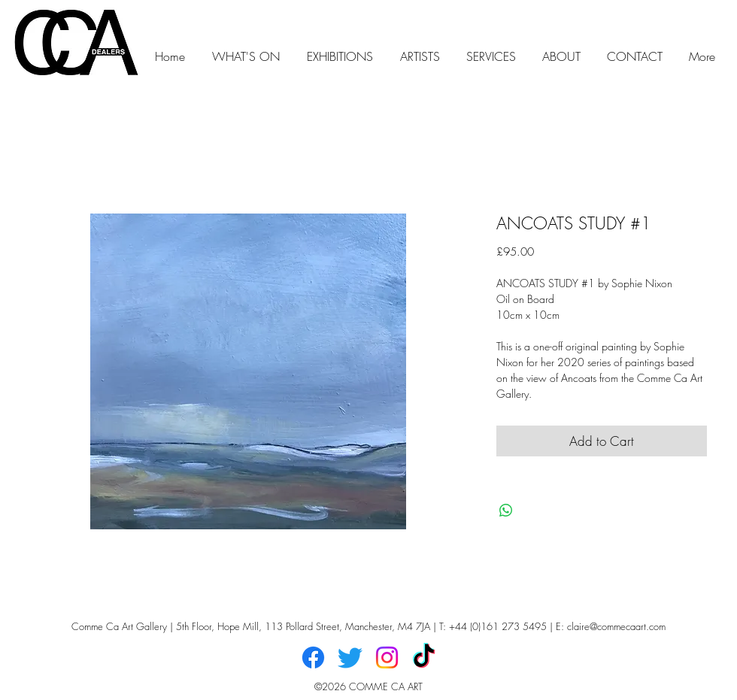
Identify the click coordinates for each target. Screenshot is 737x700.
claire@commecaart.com (616, 626)
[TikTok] (424, 658)
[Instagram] (387, 658)
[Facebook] (313, 658)
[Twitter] (350, 658)
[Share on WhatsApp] (506, 511)
